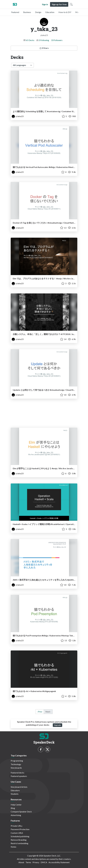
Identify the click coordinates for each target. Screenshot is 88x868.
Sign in (45, 4)
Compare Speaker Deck (21, 812)
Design (38, 12)
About (21, 862)
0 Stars (44, 48)
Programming (17, 761)
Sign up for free (59, 4)
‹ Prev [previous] (40, 712)
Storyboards (16, 768)
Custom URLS (17, 833)
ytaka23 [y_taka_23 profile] (18, 116)
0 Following (44, 40)
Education (50, 12)
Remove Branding (19, 840)
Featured (15, 12)
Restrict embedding (19, 843)
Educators (15, 790)
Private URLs (17, 826)
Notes (13, 847)
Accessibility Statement (59, 862)
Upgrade (57, 725)
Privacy (36, 862)
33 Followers (57, 40)
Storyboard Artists (19, 787)
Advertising (16, 815)
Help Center (16, 805)
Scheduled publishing (20, 836)
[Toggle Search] (71, 4)
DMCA (44, 862)
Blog (13, 808)
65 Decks (30, 40)
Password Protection (20, 829)
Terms (28, 862)
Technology (16, 764)
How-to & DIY (65, 12)
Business (27, 12)
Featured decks (17, 773)
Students (15, 794)
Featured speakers (19, 776)
